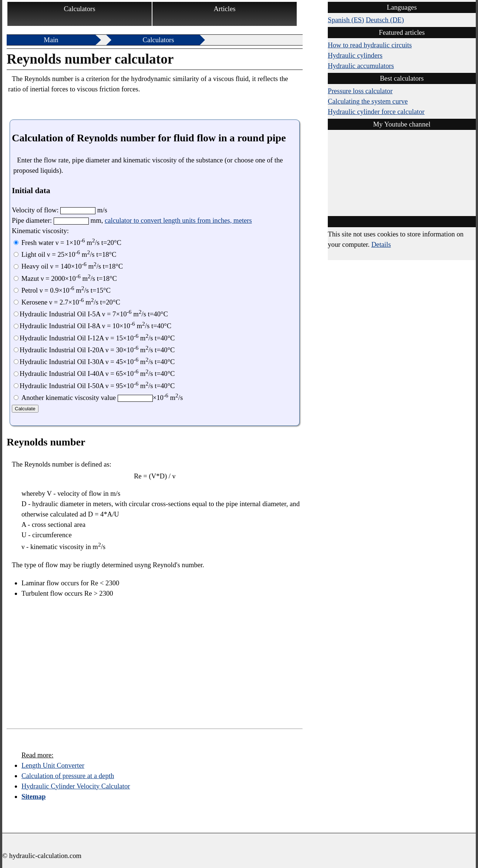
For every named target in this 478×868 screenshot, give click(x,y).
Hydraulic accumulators (361, 66)
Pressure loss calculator (360, 91)
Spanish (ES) (346, 20)
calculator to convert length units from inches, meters (178, 220)
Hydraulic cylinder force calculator (376, 112)
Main (51, 40)
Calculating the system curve (368, 101)
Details (381, 244)
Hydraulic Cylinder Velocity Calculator (76, 786)
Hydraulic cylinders (355, 55)
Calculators (80, 9)
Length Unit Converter (53, 765)
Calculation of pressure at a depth (68, 776)
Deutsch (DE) (385, 20)
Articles (224, 9)
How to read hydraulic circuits (370, 45)
